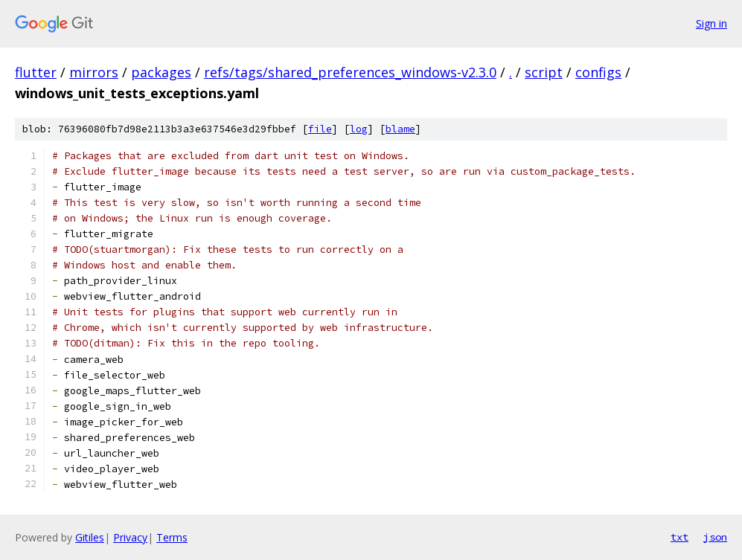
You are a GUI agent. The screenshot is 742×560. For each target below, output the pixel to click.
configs (598, 72)
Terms (172, 537)
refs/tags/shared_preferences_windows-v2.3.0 (350, 72)
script (544, 72)
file (320, 129)
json (715, 537)
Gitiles (90, 537)
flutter (36, 72)
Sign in (711, 23)
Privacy (130, 537)
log (359, 129)
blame (400, 129)
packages (161, 72)
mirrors (94, 72)
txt (679, 537)
